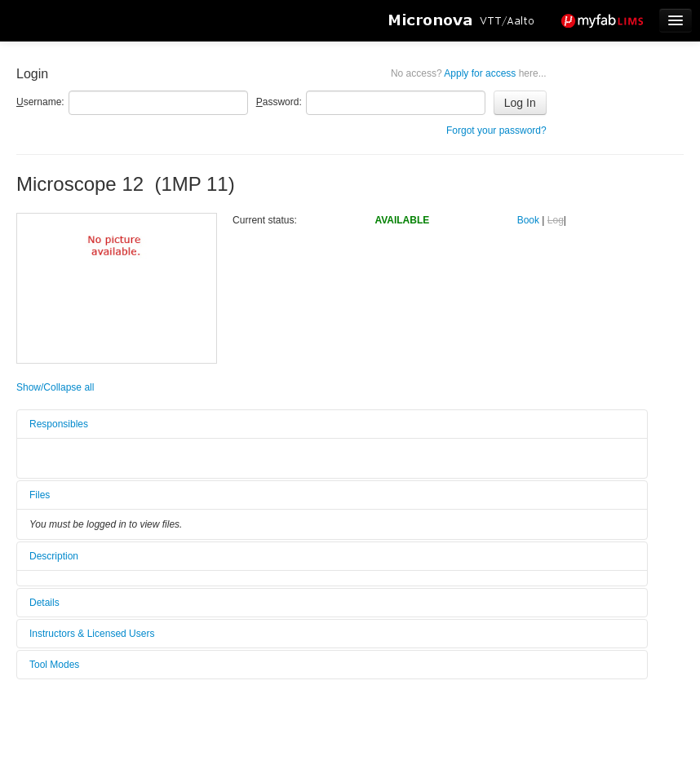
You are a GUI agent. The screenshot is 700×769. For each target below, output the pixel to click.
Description (54, 556)
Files (40, 495)
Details (44, 603)
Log (556, 220)
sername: (40, 102)
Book (528, 220)
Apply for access (469, 73)
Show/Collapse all (55, 387)
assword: (279, 102)
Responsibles (59, 424)
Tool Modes (54, 665)
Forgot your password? (496, 130)
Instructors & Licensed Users (92, 634)
